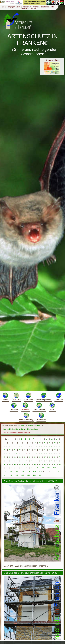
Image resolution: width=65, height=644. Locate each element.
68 (50, 457)
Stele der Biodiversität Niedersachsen (16, 433)
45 (50, 450)
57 (52, 453)
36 (5, 450)
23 (55, 443)
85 (20, 464)
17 (25, 443)
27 (16, 446)
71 (6, 461)
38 (15, 450)
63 (25, 457)
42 (35, 450)
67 (45, 457)
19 (35, 443)
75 (26, 461)
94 (6, 468)
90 (45, 464)
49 (11, 453)
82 (5, 464)
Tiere (52, 406)
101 (43, 468)
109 (34, 471)
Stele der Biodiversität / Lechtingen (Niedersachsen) (20, 429)
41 (30, 450)
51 (21, 453)
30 (32, 446)
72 (11, 461)
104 (5, 471)
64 (30, 457)
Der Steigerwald (44, 396)
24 (60, 443)
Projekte (25, 406)
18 (30, 443)
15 (15, 443)
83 (10, 464)
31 (36, 446)
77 (36, 461)
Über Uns (16, 396)
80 (52, 461)
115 (11, 475)
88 (35, 464)
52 (26, 453)
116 (17, 475)
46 (55, 450)
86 (25, 464)
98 (26, 468)
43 (40, 450)
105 (11, 471)
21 (45, 443)
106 (17, 471)
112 (52, 471)
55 (42, 453)
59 (5, 457)
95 (11, 468)
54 (36, 453)
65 (35, 457)
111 (46, 471)
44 (45, 450)
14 (10, 443)
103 (54, 468)
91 (50, 464)
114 (5, 475)
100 (37, 468)
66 (40, 457)
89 (40, 464)
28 (21, 446)
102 (49, 468)
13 (5, 443)
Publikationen (39, 406)
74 (21, 461)
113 (58, 471)
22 (50, 443)
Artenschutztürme (34, 425)
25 (6, 446)
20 (40, 443)
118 (28, 475)
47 (60, 450)
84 (15, 464)
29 (26, 446)
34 (52, 446)
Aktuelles (28, 396)
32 (42, 446)
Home (5, 396)
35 (56, 446)
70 (60, 457)
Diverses (59, 396)
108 (28, 471)
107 (23, 471)
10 (47, 439)
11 (52, 439)
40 (25, 450)
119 (34, 475)
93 (60, 464)
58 (56, 453)
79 (46, 461)
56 (46, 453)
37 (10, 450)
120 (40, 475)
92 (55, 464)
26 (11, 446)
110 (40, 471)
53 (32, 453)
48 (6, 453)
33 (46, 446)
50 (16, 453)
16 (20, 443)
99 (32, 468)
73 (16, 461)
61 (15, 457)
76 (32, 461)
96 (16, 468)
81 (56, 461)
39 (20, 450)
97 (21, 468)
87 (30, 464)
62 (20, 457)
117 (23, 475)
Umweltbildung (26, 416)
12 (57, 439)
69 (55, 457)
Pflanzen (14, 406)
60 (10, 457)
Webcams (41, 416)
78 (42, 461)
